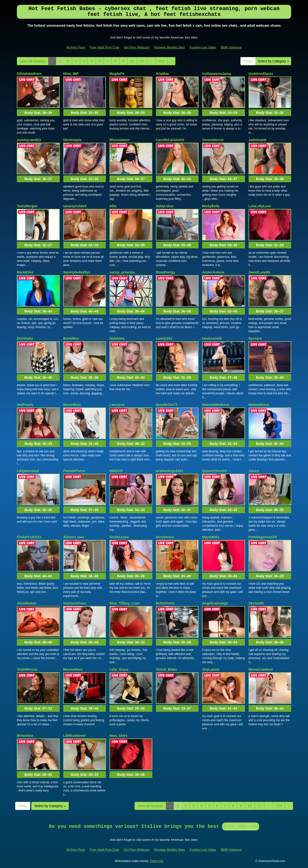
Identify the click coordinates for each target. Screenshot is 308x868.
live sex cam (241, 826)
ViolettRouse (27, 669)
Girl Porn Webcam (137, 47)
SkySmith (256, 603)
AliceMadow (27, 603)
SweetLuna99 (259, 272)
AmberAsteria (213, 272)
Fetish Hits (157, 861)
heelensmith (212, 338)
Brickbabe (25, 338)
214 (161, 61)
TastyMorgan (27, 206)
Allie (113, 206)
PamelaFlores (74, 471)
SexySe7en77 (167, 405)
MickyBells (211, 206)
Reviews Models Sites (170, 47)
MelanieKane (259, 405)
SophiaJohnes (75, 603)
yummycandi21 (29, 140)
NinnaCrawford (261, 669)
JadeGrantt (257, 140)
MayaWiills (211, 537)
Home (248, 61)
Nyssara (255, 338)
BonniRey (71, 338)
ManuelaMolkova (216, 405)
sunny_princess (122, 272)
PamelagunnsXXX (263, 537)
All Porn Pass (76, 47)
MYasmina (25, 736)
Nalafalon (117, 338)
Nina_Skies (119, 736)
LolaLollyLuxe (260, 206)
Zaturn (254, 471)
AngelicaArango (215, 603)
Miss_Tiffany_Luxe (125, 603)
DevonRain (72, 405)
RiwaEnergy (166, 272)
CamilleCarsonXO (170, 140)
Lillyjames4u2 (28, 471)
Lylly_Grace (119, 669)
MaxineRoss (73, 669)
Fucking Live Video (203, 47)
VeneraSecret (213, 140)
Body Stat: (38, 113)
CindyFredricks (29, 537)
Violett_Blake (167, 669)
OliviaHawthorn (29, 74)
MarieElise (25, 272)
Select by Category (273, 61)
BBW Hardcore (231, 47)
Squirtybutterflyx (77, 272)
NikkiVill (116, 471)
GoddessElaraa (261, 74)
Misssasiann (119, 140)
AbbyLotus (165, 206)
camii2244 (164, 338)
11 (142, 61)
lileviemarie (72, 140)
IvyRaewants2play (217, 74)
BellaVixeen (165, 603)
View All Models (33, 61)
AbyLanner (211, 669)
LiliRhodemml (74, 736)
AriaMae (162, 74)
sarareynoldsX (75, 206)
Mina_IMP (71, 74)
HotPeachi (25, 405)
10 (132, 61)
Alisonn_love (74, 537)
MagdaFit (117, 74)
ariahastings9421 (170, 471)
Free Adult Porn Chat (105, 47)
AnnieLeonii (119, 537)
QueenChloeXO (215, 471)
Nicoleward (165, 537)
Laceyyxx (117, 405)
